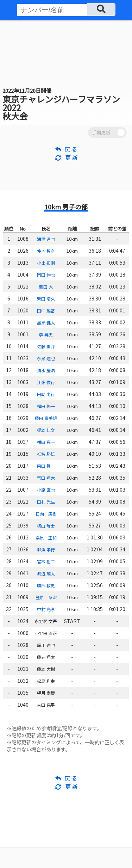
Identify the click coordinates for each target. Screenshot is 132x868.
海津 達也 (46, 239)
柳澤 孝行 (46, 549)
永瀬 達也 (46, 358)
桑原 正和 (46, 537)
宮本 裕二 (46, 561)
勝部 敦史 (46, 585)
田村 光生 (46, 502)
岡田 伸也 (46, 275)
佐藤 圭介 (46, 346)
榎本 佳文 (46, 430)
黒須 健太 (46, 322)
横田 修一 (46, 406)
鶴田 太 (46, 287)
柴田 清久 (46, 299)
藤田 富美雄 (46, 418)
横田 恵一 (46, 442)
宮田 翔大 (46, 478)
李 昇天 (46, 334)
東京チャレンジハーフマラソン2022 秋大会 (61, 104)
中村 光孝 (46, 609)
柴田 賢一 (46, 466)
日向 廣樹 (46, 514)
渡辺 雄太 (46, 573)
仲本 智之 (46, 251)
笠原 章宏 (46, 597)
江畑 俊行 (46, 382)
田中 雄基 (46, 310)
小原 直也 (46, 490)
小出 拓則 (46, 263)
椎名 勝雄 (46, 454)
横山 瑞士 (46, 526)
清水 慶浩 (46, 370)
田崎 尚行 (46, 394)
